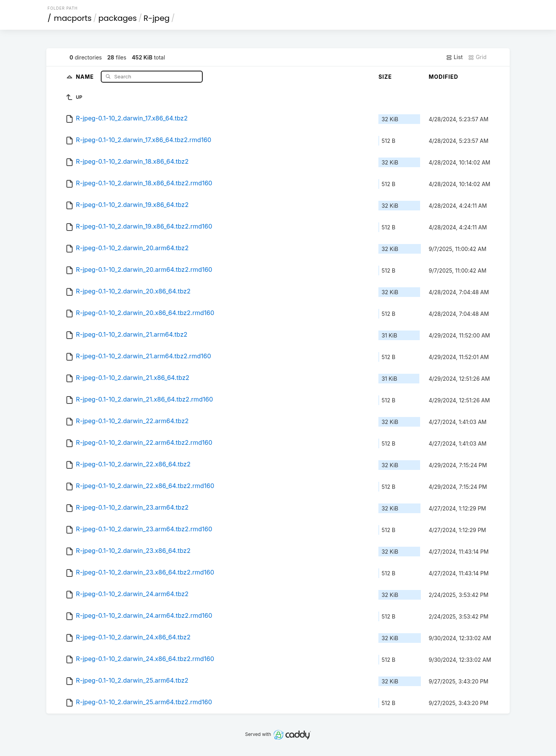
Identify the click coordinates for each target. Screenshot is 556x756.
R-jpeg (157, 18)
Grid (477, 57)
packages (118, 18)
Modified (443, 77)
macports (73, 18)
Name (86, 76)
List (454, 57)
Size (385, 77)
